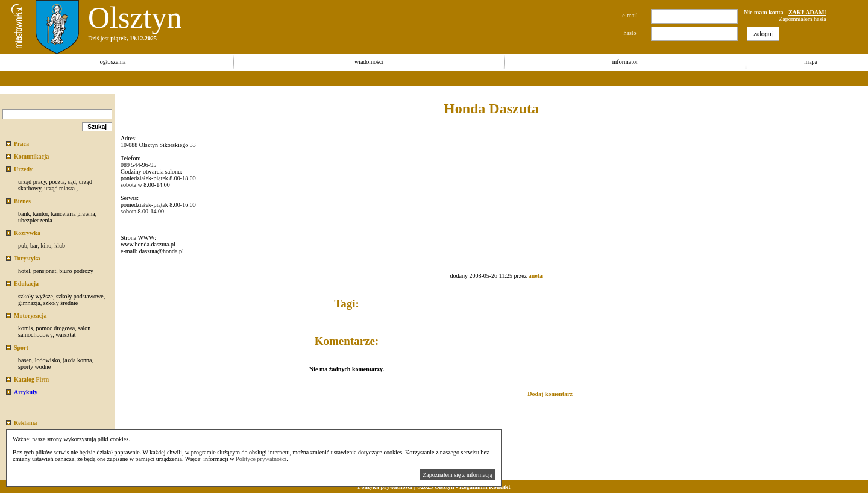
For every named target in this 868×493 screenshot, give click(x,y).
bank (24, 214)
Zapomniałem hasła (803, 19)
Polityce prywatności (261, 459)
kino (46, 246)
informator (625, 62)
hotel (24, 271)
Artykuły (26, 392)
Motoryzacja (30, 316)
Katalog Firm (31, 379)
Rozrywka (27, 233)
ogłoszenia (113, 62)
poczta (57, 182)
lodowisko (48, 360)
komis (25, 328)
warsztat (65, 335)
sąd (71, 182)
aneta (536, 276)
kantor (40, 214)
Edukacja (26, 284)
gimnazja (29, 303)
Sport (21, 347)
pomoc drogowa (55, 328)
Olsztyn (135, 17)
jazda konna (77, 360)
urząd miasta (59, 188)
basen (25, 360)
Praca (21, 144)
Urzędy (23, 169)
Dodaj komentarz (550, 394)
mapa (811, 62)
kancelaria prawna (73, 214)
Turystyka (27, 258)
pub (23, 246)
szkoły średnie (61, 303)
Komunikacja (31, 156)
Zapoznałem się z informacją (458, 475)
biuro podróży (76, 271)
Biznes (22, 201)
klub (60, 246)
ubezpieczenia (35, 220)
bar (34, 246)
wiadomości (369, 62)
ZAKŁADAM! (807, 12)
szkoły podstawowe (80, 296)
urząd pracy (32, 182)
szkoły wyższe (36, 296)
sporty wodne (34, 367)
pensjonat (45, 271)
